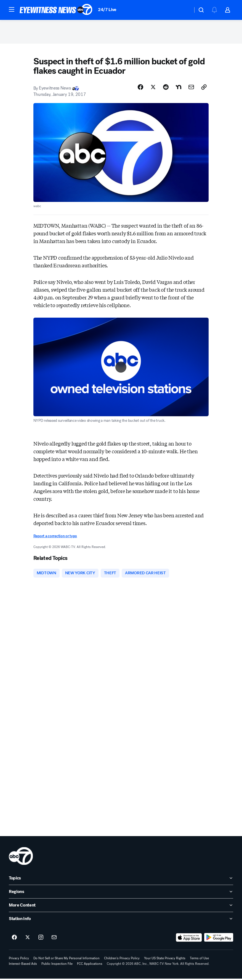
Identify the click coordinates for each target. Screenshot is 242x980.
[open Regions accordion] (121, 893)
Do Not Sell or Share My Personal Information (67, 960)
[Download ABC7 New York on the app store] (189, 939)
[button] (12, 9)
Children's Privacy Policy (122, 960)
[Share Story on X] (153, 88)
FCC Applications (90, 965)
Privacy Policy (19, 960)
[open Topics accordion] (121, 879)
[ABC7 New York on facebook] (14, 939)
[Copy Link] (204, 88)
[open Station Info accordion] (121, 920)
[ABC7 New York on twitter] (28, 939)
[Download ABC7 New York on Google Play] (219, 939)
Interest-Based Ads (23, 965)
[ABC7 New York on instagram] (41, 939)
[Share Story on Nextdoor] (179, 88)
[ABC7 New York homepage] (56, 10)
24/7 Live (107, 10)
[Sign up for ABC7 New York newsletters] (54, 939)
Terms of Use (199, 960)
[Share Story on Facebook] (140, 88)
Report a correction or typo (55, 537)
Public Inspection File (57, 965)
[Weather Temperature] (184, 10)
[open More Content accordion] (121, 907)
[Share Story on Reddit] (166, 88)
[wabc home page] (21, 857)
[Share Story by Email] (191, 88)
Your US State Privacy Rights (165, 960)
